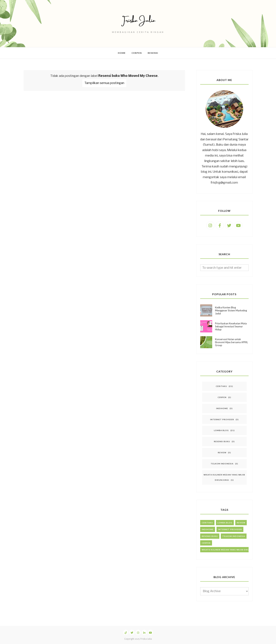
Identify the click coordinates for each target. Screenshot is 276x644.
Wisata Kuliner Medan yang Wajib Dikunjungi (230, 550)
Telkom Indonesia (222, 464)
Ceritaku (221, 386)
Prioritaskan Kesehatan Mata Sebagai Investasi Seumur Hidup (231, 326)
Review (222, 453)
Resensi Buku (222, 441)
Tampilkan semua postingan (104, 83)
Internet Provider (222, 419)
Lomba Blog (221, 430)
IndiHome (222, 408)
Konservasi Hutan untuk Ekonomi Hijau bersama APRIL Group (231, 342)
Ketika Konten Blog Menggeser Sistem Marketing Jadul (231, 310)
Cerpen (222, 397)
